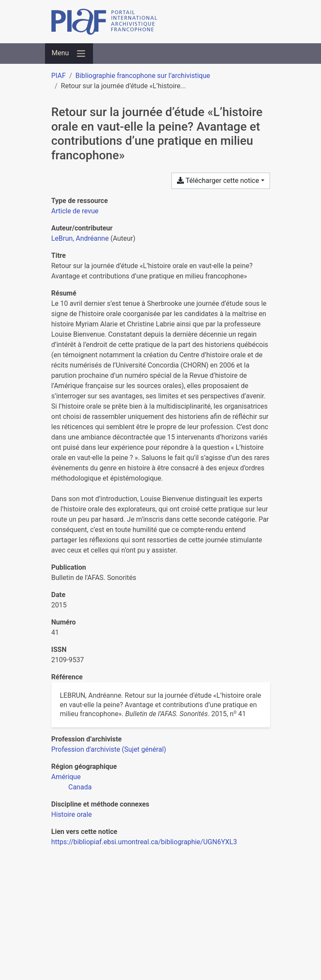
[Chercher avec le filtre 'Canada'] (80, 787)
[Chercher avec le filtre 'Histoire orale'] (72, 814)
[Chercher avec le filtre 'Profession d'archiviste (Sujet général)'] (109, 749)
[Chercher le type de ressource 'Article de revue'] (75, 211)
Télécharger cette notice (218, 181)
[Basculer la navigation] (69, 54)
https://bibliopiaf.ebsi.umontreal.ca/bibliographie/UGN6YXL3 (144, 842)
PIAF (59, 76)
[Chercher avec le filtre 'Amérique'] (66, 777)
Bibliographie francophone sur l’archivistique (143, 76)
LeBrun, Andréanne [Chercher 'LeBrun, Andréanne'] (80, 238)
